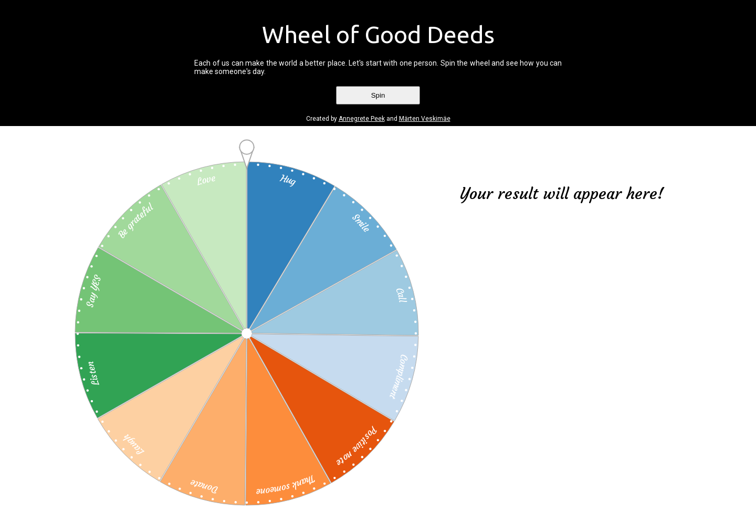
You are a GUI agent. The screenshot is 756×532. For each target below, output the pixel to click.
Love (206, 180)
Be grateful (135, 221)
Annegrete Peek (362, 119)
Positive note (357, 447)
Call (401, 295)
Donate (203, 487)
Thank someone (286, 485)
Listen (93, 374)
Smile (361, 223)
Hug (288, 180)
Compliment (398, 377)
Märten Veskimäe (425, 119)
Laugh (133, 445)
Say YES (94, 291)
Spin (378, 95)
